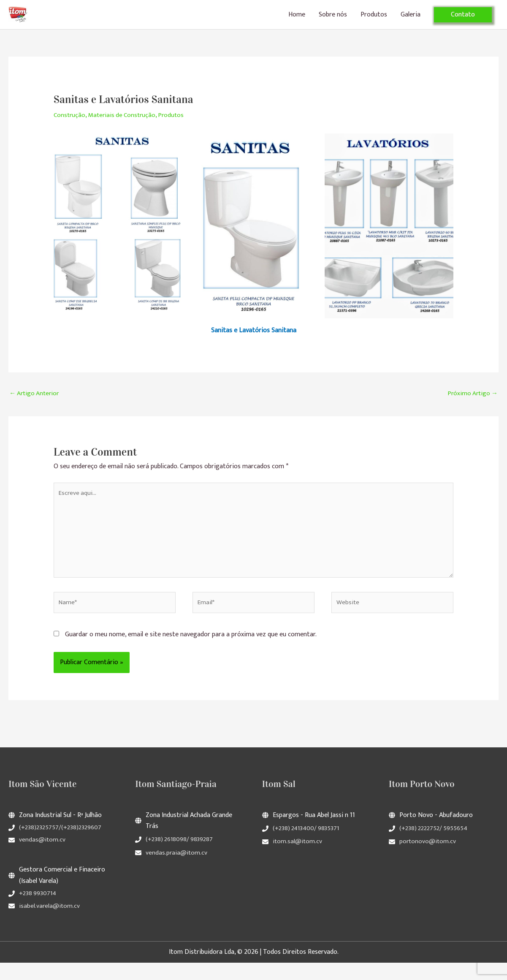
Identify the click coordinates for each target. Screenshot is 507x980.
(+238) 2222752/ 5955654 (436, 846)
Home (297, 20)
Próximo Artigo (471, 404)
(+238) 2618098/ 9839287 (181, 857)
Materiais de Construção (125, 126)
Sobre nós (333, 20)
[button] (463, 20)
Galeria (411, 20)
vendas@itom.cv (42, 857)
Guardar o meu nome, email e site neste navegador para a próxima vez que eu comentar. (191, 652)
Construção (70, 126)
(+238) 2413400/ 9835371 (308, 846)
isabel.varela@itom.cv (50, 923)
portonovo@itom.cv (428, 859)
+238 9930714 (39, 911)
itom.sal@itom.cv (298, 859)
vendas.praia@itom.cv (177, 870)
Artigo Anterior (36, 404)
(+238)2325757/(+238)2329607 (62, 845)
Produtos (374, 20)
